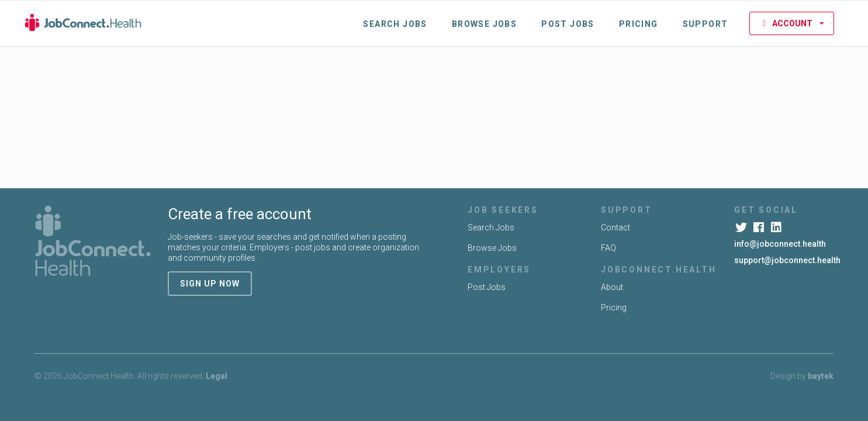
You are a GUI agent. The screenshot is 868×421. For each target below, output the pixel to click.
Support (706, 24)
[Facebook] (760, 227)
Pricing (639, 24)
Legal (217, 376)
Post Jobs (568, 24)
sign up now (210, 284)
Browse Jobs (484, 24)
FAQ (608, 248)
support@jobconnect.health (787, 260)
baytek (821, 376)
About (612, 287)
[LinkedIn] (777, 227)
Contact (615, 227)
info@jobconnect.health (780, 244)
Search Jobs (395, 24)
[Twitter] (742, 227)
